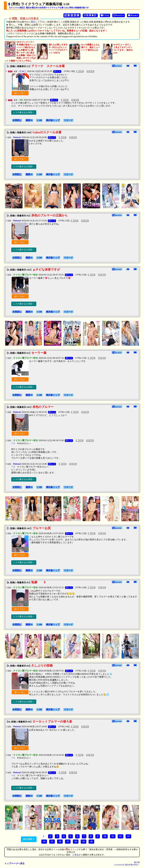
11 (113, 836)
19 (84, 841)
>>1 (13, 443)
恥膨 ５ (39, 582)
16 (60, 841)
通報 (90, 71)
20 (91, 841)
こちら (75, 855)
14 (44, 841)
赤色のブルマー (43, 407)
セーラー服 (39, 353)
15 (52, 841)
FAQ (105, 15)
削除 (80, 71)
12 (121, 836)
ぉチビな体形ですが (46, 270)
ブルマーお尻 (42, 528)
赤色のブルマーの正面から (50, 215)
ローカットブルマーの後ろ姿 (52, 721)
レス (57, 71)
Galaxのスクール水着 (47, 132)
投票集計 (90, 15)
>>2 (13, 467)
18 (76, 841)
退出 (33, 22)
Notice (119, 15)
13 (128, 836)
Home (133, 15)
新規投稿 (72, 15)
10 (105, 836)
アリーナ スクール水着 (48, 66)
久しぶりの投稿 (42, 666)
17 (68, 841)
